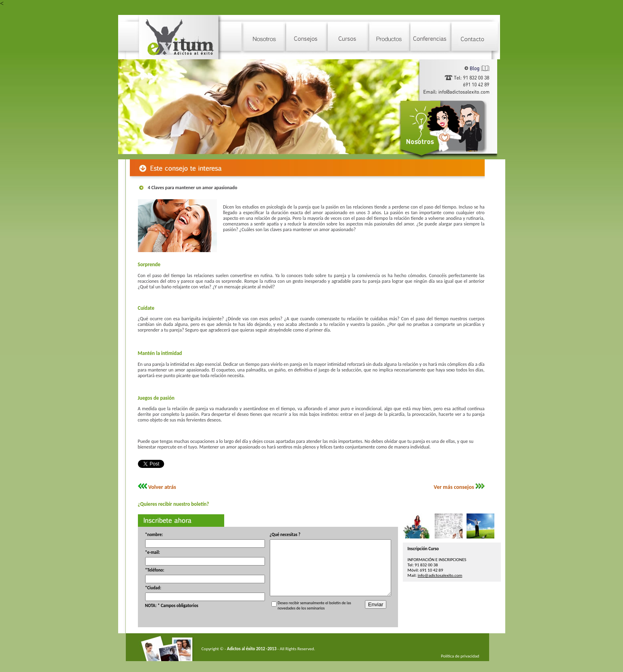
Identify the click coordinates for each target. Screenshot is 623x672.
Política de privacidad (454, 667)
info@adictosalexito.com (447, 575)
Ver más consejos (448, 487)
